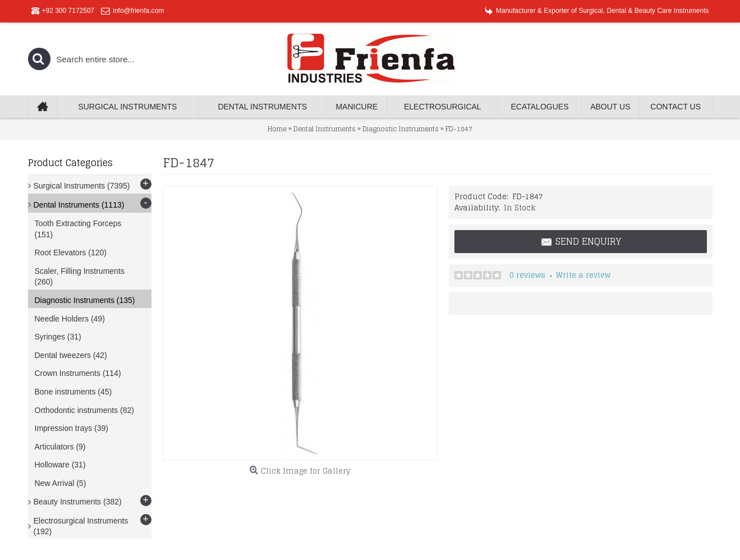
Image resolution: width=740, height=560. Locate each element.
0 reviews (527, 275)
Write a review (583, 275)
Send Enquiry (581, 242)
